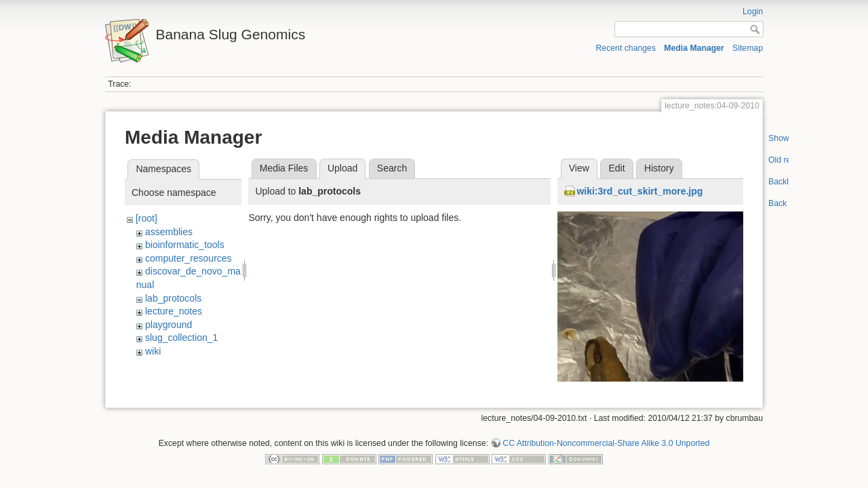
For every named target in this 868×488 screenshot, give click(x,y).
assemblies (169, 232)
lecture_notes (174, 311)
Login (753, 12)
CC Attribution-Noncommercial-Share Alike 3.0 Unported (606, 443)
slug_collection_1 (181, 338)
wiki (153, 351)
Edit (616, 168)
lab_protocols (173, 298)
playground (169, 325)
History (659, 168)
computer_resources (189, 258)
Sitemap (748, 48)
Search (392, 168)
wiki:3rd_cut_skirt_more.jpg (639, 191)
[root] (146, 218)
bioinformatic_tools (185, 245)
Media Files (284, 168)
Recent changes (626, 48)
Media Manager (694, 48)
